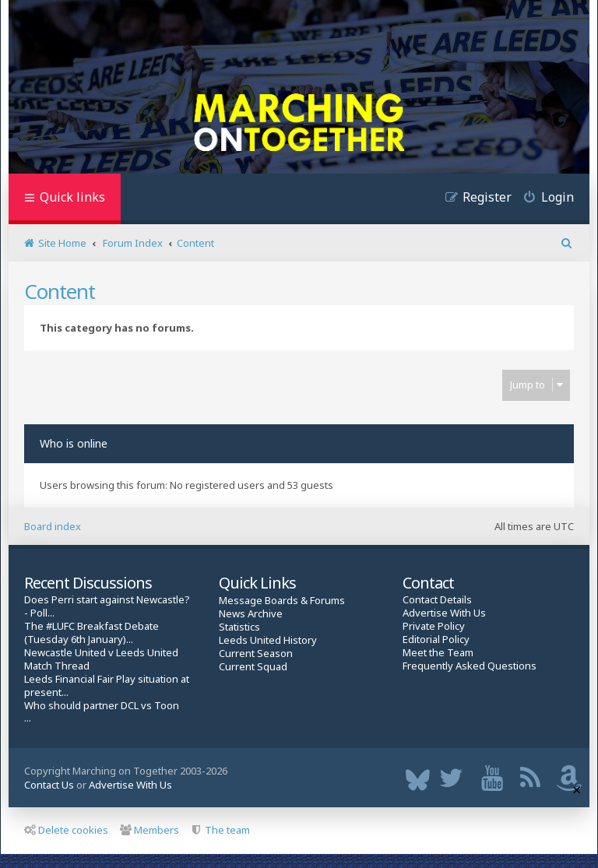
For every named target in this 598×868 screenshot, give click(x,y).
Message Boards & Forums (282, 600)
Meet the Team (438, 653)
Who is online (74, 443)
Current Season (256, 654)
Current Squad (253, 667)
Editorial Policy (436, 640)
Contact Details (437, 600)
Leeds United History (268, 640)
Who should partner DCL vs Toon (102, 706)
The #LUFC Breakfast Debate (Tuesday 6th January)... (91, 633)
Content (60, 291)
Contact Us (49, 785)
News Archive (251, 614)
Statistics (239, 627)
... (28, 718)
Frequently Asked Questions (470, 666)
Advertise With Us (444, 613)
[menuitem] (543, 199)
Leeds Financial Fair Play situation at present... (107, 686)
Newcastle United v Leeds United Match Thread (101, 659)
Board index (53, 526)
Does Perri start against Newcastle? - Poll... (107, 606)
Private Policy (434, 626)
